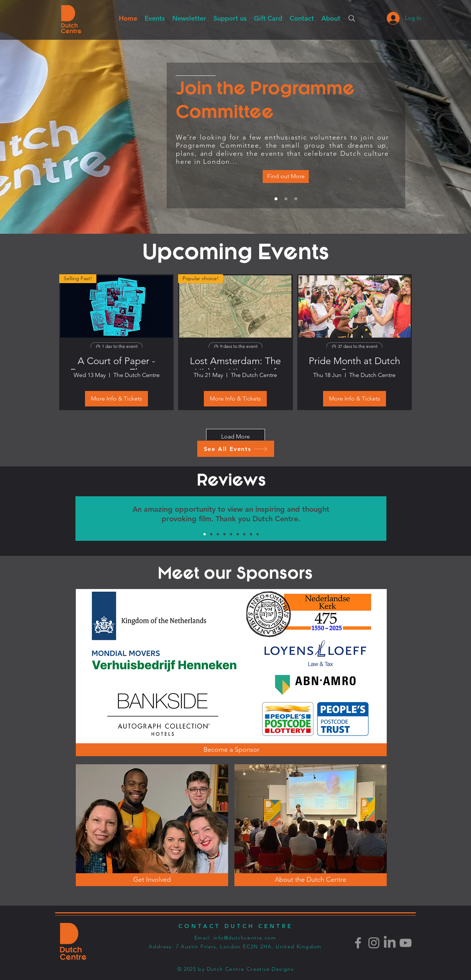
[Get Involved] (296, 199)
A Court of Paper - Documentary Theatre (116, 362)
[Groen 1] (205, 534)
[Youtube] (406, 943)
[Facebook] (358, 943)
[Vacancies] (286, 177)
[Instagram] (374, 943)
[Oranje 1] (251, 534)
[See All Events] (236, 449)
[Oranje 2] (231, 534)
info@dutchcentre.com (245, 938)
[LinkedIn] (390, 943)
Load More (235, 436)
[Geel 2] (238, 534)
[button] (189, 18)
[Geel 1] (258, 534)
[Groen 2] (224, 534)
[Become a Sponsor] (231, 750)
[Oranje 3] (211, 534)
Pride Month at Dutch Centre (354, 362)
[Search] (352, 18)
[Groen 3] (244, 534)
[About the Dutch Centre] (311, 880)
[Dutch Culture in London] (286, 199)
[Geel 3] (218, 534)
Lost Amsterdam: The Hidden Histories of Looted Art (235, 362)
